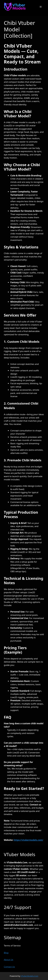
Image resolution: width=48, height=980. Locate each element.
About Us (9, 960)
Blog (6, 953)
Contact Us (9, 967)
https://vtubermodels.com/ (28, 840)
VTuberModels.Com (30, 976)
